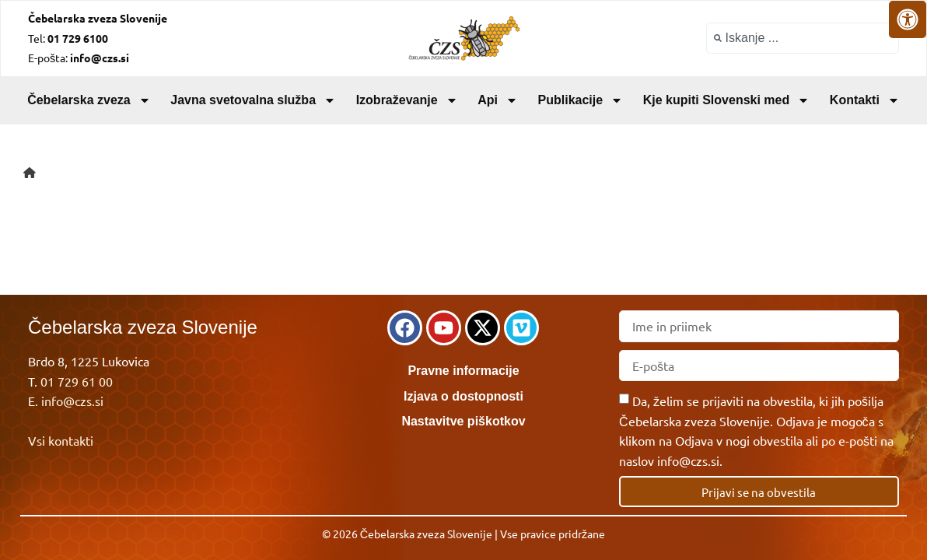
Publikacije (581, 100)
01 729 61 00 (77, 381)
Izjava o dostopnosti (463, 396)
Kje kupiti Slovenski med (727, 100)
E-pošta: (79, 58)
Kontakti (865, 100)
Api (498, 100)
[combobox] (803, 38)
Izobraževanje (407, 100)
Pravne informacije (463, 371)
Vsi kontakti (61, 440)
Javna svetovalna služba (253, 100)
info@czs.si (72, 401)
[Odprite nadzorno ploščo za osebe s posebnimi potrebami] (908, 19)
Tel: (68, 38)
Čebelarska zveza (89, 100)
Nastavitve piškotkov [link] (463, 421)
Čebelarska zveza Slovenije (98, 18)
